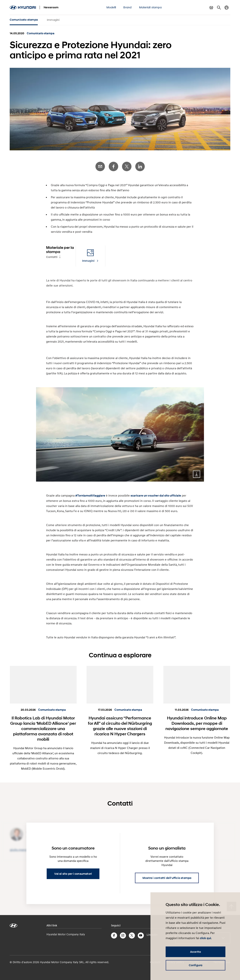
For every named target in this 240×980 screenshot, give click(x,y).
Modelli (111, 7)
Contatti (52, 257)
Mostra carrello (211, 8)
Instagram (123, 935)
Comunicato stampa (24, 20)
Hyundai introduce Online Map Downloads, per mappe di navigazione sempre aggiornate (197, 723)
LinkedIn (140, 166)
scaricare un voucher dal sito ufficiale (156, 496)
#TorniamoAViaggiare (90, 496)
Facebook (113, 166)
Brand (127, 7)
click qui (205, 938)
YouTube (141, 935)
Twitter (127, 166)
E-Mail (100, 166)
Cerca (219, 8)
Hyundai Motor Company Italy (66, 934)
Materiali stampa (150, 7)
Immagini (53, 20)
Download (197, 474)
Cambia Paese (227, 8)
